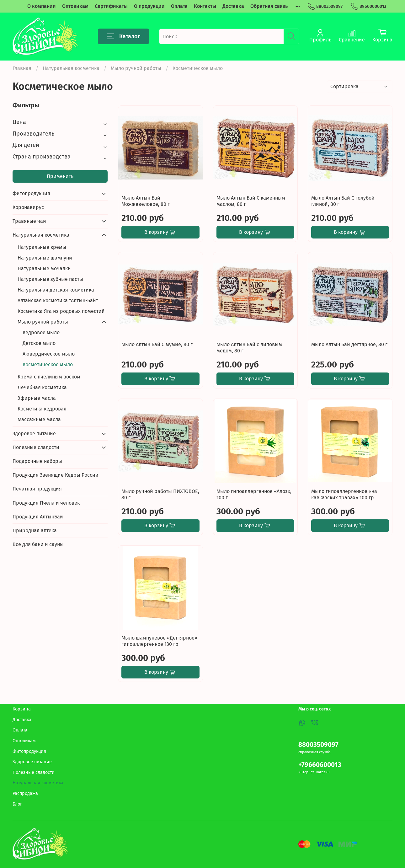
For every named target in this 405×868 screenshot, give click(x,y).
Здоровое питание (34, 434)
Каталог (123, 36)
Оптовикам (75, 6)
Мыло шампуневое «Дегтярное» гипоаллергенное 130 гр (159, 641)
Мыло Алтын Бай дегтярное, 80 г (349, 344)
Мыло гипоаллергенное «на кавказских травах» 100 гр (344, 494)
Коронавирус (28, 207)
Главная (22, 68)
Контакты (205, 6)
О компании (42, 6)
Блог (17, 804)
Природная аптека (35, 530)
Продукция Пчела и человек (46, 503)
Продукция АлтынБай (38, 517)
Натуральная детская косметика (56, 290)
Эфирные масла (37, 398)
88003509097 (325, 6)
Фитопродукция (31, 193)
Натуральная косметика (71, 68)
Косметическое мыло (48, 364)
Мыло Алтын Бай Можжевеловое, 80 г (146, 201)
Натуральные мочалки (44, 268)
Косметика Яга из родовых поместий (61, 311)
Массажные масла (39, 419)
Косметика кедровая (42, 409)
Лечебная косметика (42, 387)
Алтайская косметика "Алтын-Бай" (58, 300)
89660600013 (369, 6)
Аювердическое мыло (49, 354)
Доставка (233, 6)
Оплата (179, 6)
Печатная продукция (37, 489)
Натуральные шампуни (45, 258)
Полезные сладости (36, 447)
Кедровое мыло (41, 332)
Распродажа (25, 793)
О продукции (149, 6)
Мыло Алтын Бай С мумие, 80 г (157, 344)
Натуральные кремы (42, 247)
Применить (60, 176)
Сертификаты (111, 6)
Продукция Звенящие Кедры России (56, 475)
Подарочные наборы (37, 461)
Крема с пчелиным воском (49, 377)
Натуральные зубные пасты (50, 279)
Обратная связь (269, 6)
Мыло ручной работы (136, 68)
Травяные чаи (29, 221)
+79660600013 (320, 765)
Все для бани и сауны (38, 544)
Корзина (22, 709)
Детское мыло (39, 343)
